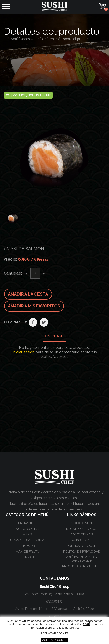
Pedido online (82, 523)
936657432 (54, 601)
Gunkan (27, 557)
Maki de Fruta (27, 552)
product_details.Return (29, 95)
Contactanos (82, 534)
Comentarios (54, 336)
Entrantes (27, 523)
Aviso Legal (82, 540)
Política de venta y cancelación (82, 559)
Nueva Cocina (27, 529)
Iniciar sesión (23, 352)
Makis (27, 534)
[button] (6, 6)
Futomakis (27, 546)
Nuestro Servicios (82, 529)
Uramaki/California (27, 540)
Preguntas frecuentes (82, 566)
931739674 (55, 616)
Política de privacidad (82, 552)
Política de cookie (82, 546)
